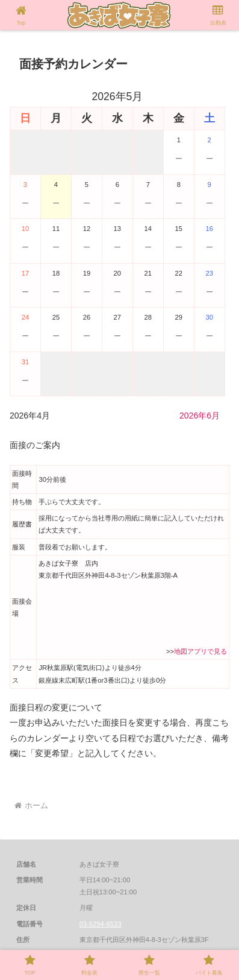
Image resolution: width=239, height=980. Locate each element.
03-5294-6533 (101, 924)
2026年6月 (200, 416)
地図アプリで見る (200, 651)
